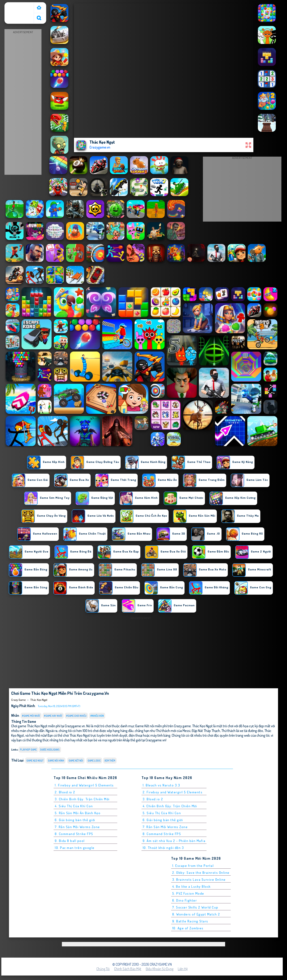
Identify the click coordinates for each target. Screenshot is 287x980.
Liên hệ (183, 969)
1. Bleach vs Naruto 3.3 (161, 785)
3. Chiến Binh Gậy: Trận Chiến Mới (82, 799)
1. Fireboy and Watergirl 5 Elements (84, 785)
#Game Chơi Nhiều (76, 716)
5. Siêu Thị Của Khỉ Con (162, 813)
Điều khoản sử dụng (160, 969)
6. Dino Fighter (185, 900)
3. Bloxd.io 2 (153, 799)
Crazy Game (15, 5)
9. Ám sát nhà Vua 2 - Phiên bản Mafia (174, 841)
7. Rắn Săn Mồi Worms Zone (77, 827)
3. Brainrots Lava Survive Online (199, 880)
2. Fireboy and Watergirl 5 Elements (173, 792)
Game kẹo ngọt (35, 761)
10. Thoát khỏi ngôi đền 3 (163, 848)
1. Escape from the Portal (193, 866)
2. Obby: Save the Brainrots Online (201, 873)
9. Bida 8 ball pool (70, 841)
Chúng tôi (103, 969)
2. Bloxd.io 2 (65, 792)
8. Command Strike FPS (74, 834)
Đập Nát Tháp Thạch (206, 731)
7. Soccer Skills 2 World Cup (195, 907)
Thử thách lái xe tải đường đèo (242, 731)
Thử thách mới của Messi (173, 731)
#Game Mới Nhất (31, 716)
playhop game (28, 750)
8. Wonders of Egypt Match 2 (196, 914)
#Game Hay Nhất (53, 716)
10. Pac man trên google (75, 848)
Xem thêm (110, 761)
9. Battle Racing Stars (190, 921)
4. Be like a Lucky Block (191, 886)
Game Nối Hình (56, 761)
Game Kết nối (76, 761)
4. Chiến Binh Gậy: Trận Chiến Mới (170, 806)
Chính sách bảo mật (128, 969)
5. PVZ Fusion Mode (188, 893)
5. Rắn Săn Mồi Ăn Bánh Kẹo (78, 813)
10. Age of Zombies (188, 928)
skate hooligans (50, 750)
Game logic (94, 761)
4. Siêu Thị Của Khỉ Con (74, 806)
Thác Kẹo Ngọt (39, 700)
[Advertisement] (23, 102)
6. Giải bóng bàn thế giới (75, 820)
